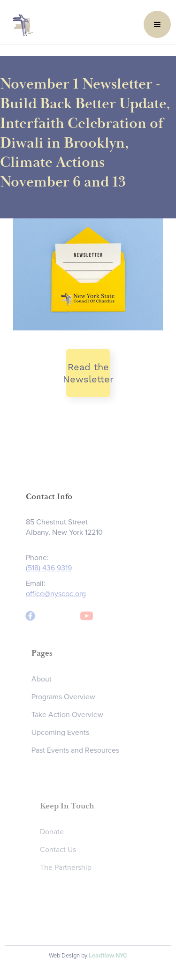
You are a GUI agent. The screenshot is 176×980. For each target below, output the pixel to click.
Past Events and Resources (79, 750)
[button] (157, 24)
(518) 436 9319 (51, 568)
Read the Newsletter (88, 373)
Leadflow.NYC (108, 956)
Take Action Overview (71, 715)
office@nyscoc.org (58, 594)
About (45, 679)
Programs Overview (67, 697)
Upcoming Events (64, 733)
